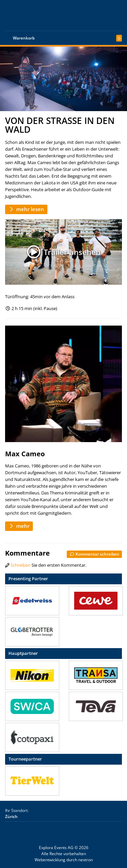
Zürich (11, 816)
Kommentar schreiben (94, 554)
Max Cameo (25, 454)
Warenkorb (24, 38)
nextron (86, 860)
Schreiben (20, 565)
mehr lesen (26, 209)
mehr (19, 526)
